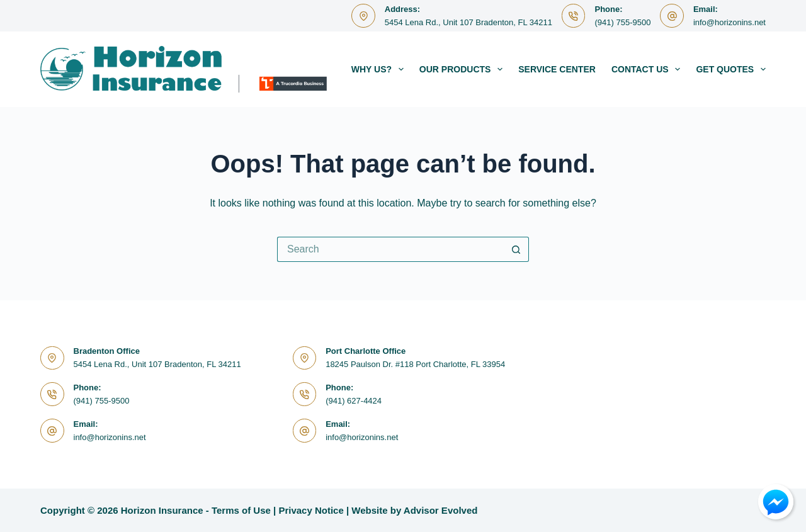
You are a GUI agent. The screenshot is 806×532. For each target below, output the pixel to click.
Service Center (557, 69)
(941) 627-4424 (354, 401)
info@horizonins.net (729, 22)
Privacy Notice (311, 510)
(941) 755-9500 (622, 22)
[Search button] (516, 249)
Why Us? (380, 69)
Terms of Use (241, 510)
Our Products (463, 69)
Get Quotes (731, 69)
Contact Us (649, 69)
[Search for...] (390, 249)
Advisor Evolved (441, 510)
